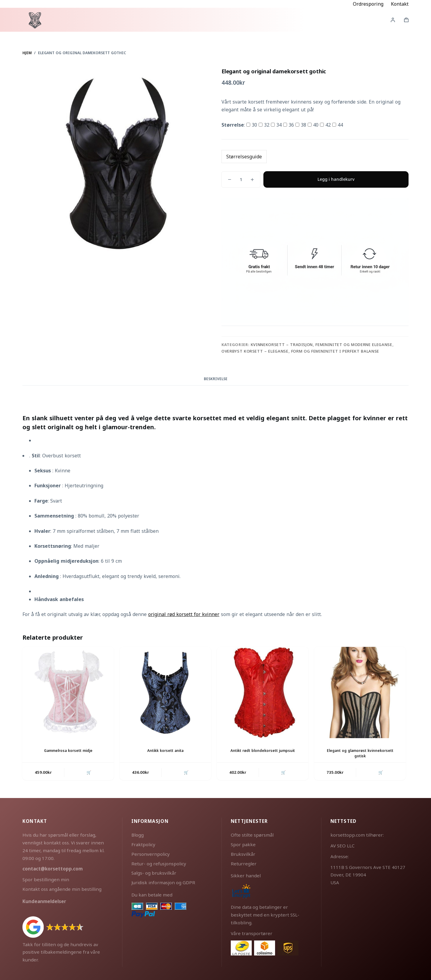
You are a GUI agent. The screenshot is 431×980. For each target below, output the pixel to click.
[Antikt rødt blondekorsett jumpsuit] (263, 692)
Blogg (138, 835)
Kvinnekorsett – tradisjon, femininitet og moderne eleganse (322, 345)
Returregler (244, 863)
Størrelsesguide (244, 157)
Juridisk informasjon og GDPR (163, 882)
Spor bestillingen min (46, 879)
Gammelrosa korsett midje (68, 750)
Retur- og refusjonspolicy (159, 863)
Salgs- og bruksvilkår (154, 873)
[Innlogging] (393, 20)
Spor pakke (243, 844)
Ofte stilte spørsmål (252, 835)
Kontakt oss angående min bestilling (62, 889)
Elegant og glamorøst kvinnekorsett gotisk (360, 753)
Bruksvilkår (243, 854)
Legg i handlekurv (336, 179)
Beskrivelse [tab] (216, 379)
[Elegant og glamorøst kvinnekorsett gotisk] (360, 692)
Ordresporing (368, 4)
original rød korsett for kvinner (184, 614)
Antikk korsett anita (165, 750)
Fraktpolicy (143, 844)
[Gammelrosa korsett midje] (68, 692)
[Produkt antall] (241, 179)
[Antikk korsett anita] (165, 692)
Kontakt (400, 4)
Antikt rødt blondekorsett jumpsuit (263, 750)
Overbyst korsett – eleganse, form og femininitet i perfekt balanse (300, 351)
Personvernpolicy (151, 854)
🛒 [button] (89, 772)
